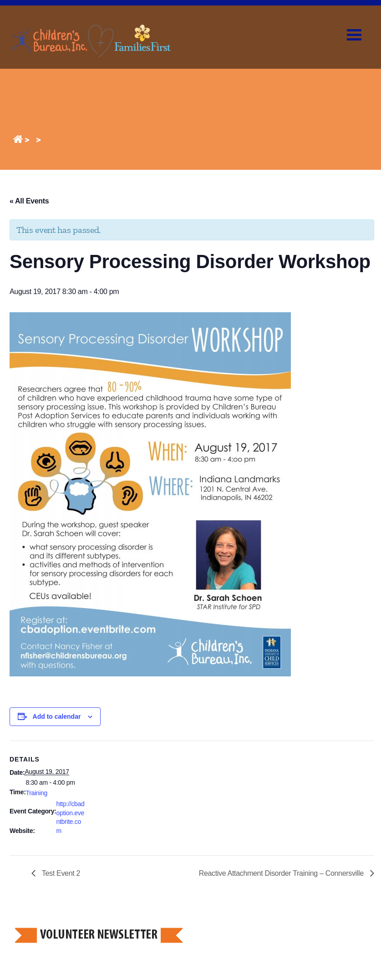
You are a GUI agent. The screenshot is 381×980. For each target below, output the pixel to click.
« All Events (29, 201)
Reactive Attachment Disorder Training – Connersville (282, 873)
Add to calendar (57, 716)
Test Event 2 (60, 873)
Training (37, 793)
